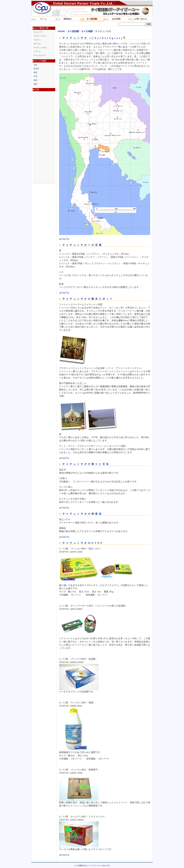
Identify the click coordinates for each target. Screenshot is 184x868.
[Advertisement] (44, 137)
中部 (35, 76)
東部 (35, 73)
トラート (37, 52)
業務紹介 (68, 19)
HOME (61, 31)
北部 (35, 65)
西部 (35, 80)
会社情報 (116, 19)
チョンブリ (38, 32)
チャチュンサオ (40, 48)
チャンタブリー (40, 55)
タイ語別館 (92, 19)
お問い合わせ (141, 19)
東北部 (36, 69)
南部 (35, 84)
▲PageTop (64, 239)
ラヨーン (37, 40)
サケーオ (37, 44)
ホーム (43, 19)
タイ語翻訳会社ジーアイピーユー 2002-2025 (92, 866)
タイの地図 (87, 31)
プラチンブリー (40, 36)
